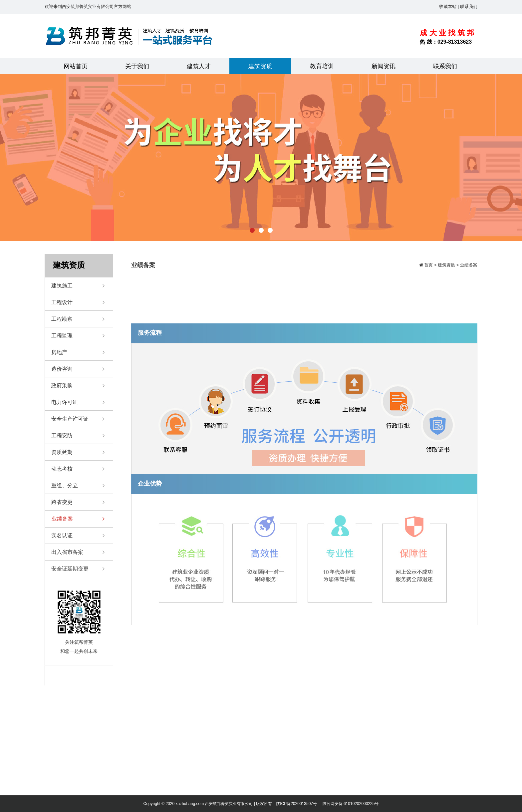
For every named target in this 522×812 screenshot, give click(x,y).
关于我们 (137, 66)
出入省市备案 (78, 552)
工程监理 (78, 336)
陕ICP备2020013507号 (296, 804)
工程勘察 (78, 319)
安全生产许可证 (78, 419)
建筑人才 (199, 66)
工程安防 (78, 436)
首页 (428, 265)
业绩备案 (78, 519)
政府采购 (78, 386)
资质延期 (78, 452)
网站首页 (76, 66)
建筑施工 (78, 286)
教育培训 (322, 66)
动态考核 (78, 469)
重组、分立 (78, 486)
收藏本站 (448, 6)
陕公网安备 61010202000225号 (351, 804)
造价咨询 (78, 369)
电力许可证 (78, 402)
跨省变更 (78, 502)
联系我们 (469, 6)
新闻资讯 (384, 66)
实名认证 (78, 536)
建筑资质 (260, 66)
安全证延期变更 (78, 569)
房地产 (78, 352)
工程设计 (78, 302)
